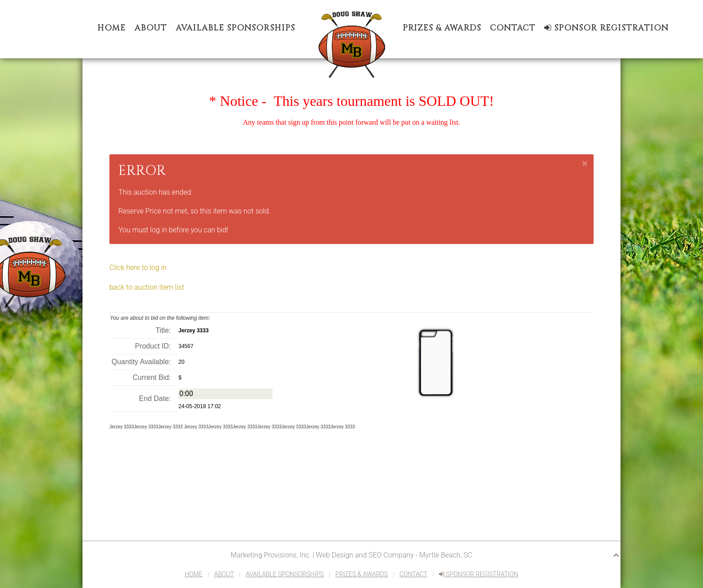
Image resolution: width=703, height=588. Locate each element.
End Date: (155, 399)
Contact (513, 28)
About (151, 28)
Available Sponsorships (235, 28)
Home (111, 28)
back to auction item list (147, 287)
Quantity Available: (141, 362)
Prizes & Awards (442, 28)
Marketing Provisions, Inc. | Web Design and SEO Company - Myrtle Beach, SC (351, 555)
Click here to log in (138, 268)
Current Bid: (152, 377)
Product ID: (153, 346)
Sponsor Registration (606, 28)
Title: (163, 330)
